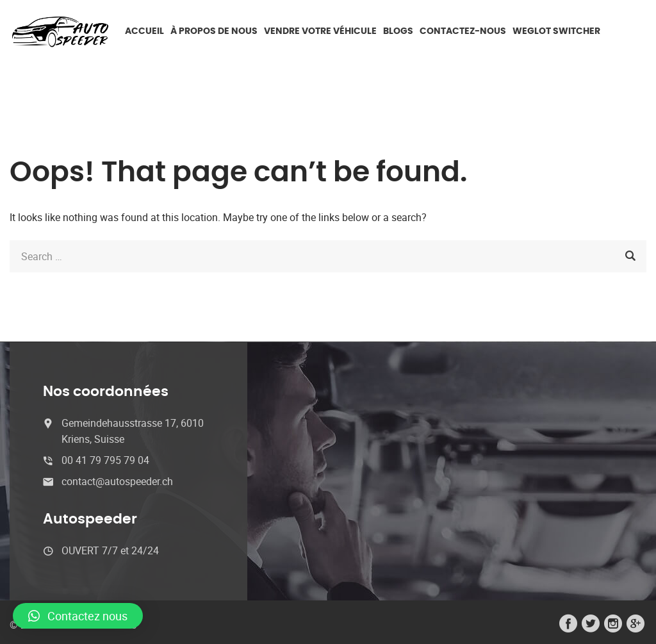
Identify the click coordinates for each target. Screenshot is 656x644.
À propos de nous (214, 31)
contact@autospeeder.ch (117, 481)
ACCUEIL (144, 31)
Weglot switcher (556, 31)
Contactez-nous (463, 31)
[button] (78, 616)
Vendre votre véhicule (320, 31)
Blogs (398, 31)
